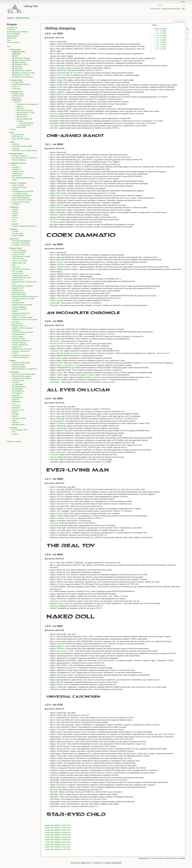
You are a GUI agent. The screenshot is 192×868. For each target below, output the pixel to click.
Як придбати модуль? (20, 156)
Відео (16, 56)
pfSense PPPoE (22, 117)
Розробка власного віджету (22, 378)
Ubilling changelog (22, 18)
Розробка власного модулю (22, 376)
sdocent (139, 445)
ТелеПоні (15, 231)
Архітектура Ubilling (19, 418)
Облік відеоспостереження (21, 241)
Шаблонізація (17, 176)
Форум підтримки (20, 62)
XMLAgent (16, 414)
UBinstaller (54, 128)
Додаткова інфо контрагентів (22, 349)
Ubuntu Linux (17, 88)
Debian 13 (16, 86)
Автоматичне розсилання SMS (23, 191)
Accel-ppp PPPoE (25, 125)
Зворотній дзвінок (18, 236)
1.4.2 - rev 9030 (161, 31)
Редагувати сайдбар (14, 441)
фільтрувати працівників (132, 90)
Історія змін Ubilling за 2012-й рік (58, 849)
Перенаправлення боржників (22, 305)
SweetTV (15, 216)
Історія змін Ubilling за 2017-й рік (58, 837)
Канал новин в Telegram (23, 60)
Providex (89, 116)
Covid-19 (15, 434)
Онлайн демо (12, 38)
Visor (58, 174)
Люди (9, 40)
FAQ (8, 46)
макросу (90, 663)
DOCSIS (13, 129)
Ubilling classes (19, 425)
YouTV (14, 220)
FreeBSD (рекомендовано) (21, 84)
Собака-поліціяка (18, 259)
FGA (14, 432)
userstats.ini (16, 167)
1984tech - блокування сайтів (22, 317)
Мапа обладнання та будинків (22, 286)
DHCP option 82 (18, 137)
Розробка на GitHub (21, 64)
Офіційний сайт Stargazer (23, 71)
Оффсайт (18, 54)
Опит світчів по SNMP (65, 651)
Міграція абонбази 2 (19, 367)
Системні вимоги (18, 82)
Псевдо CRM (17, 347)
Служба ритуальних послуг (22, 278)
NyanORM (16, 395)
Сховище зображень (19, 343)
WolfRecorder (133, 419)
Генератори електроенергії (21, 355)
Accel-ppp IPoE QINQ (26, 123)
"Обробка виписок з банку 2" (68, 267)
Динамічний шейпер (19, 294)
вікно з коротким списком (98, 377)
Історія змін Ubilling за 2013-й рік (58, 847)
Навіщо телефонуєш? (65, 365)
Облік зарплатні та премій (21, 257)
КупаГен (17, 102)
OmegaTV (16, 209)
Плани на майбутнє (14, 34)
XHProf (105, 644)
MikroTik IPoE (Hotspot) (24, 111)
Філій (156, 257)
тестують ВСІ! (164, 353)
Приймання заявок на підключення (24, 282)
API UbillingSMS (18, 385)
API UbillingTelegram (19, 387)
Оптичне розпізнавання (20, 357)
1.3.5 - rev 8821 (161, 47)
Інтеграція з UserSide (19, 309)
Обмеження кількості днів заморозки (25, 320)
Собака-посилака (18, 185)
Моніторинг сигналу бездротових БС (25, 151)
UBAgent (15, 311)
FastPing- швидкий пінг (20, 345)
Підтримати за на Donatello (24, 77)
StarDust (15, 416)
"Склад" (59, 262)
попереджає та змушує (86, 375)
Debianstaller (55, 303)
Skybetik (107, 300)
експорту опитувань (107, 334)
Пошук (184, 5)
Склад (59, 87)
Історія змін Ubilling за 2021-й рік (58, 828)
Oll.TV (14, 222)
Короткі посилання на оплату (22, 200)
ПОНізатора (152, 296)
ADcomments (55, 341)
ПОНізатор (16, 144)
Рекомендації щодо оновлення (18, 32)
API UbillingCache (18, 391)
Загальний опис (12, 28)
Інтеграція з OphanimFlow (21, 351)
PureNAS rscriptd (18, 96)
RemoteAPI (163, 97)
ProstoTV (15, 218)
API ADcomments (18, 381)
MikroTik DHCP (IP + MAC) (26, 113)
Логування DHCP (18, 135)
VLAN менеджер (63, 298)
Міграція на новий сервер (21, 363)
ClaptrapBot (16, 204)
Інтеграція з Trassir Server (21, 245)
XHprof (14, 420)
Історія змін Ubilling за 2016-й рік (58, 840)
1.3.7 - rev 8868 (161, 42)
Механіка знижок (18, 273)
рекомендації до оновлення (78, 715)
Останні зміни (155, 9)
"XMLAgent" (54, 126)
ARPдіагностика (18, 290)
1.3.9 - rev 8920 (161, 38)
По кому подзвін (18, 233)
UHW (14, 284)
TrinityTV (15, 214)
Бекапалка (16, 322)
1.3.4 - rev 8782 (161, 49)
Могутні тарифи (18, 336)
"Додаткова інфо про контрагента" (70, 73)
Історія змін (11, 30)
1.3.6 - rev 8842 (161, 44)
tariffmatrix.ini (17, 169)
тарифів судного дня (146, 641)
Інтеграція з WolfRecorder (21, 243)
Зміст (183, 9)
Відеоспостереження (65, 94)
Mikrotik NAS (16, 98)
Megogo (15, 211)
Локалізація (18, 69)
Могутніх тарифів (109, 193)
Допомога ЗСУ (20, 52)
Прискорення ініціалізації (21, 341)
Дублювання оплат (19, 292)
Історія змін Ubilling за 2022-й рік (58, 825)
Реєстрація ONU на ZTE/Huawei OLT (25, 158)
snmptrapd (16, 148)
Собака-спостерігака (19, 187)
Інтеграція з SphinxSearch (21, 269)
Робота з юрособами (65, 579)
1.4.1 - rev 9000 (161, 33)
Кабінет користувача (19, 250)
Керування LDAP (18, 288)
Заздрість (60, 646)
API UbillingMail (17, 389)
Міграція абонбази (18, 365)
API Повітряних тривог (20, 430)
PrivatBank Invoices (21, 194)
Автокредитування (19, 334)
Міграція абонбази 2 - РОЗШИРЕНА (25, 369)
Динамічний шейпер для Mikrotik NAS (25, 296)
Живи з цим (16, 267)
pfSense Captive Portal (24, 119)
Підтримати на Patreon (22, 75)
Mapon (59, 358)
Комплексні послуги (19, 315)
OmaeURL (16, 399)
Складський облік (18, 254)
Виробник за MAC (18, 303)
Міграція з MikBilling (19, 160)
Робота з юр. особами (20, 261)
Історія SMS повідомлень (21, 198)
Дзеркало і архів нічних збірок (25, 73)
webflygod (168, 641)
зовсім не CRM (101, 157)
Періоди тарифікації (19, 307)
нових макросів (88, 680)
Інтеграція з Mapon (19, 339)
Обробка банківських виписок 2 (23, 332)
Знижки (59, 732)
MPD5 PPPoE (21, 127)
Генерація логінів (18, 171)
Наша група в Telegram (22, 58)
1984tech (53, 300)
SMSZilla (15, 189)
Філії (14, 265)
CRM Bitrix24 (105, 409)
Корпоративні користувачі (21, 313)
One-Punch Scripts (18, 410)
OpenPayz (16, 422)
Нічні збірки (18, 66)
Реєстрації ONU (63, 504)
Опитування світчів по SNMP (22, 146)
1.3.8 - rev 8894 (161, 40)
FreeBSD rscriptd (18, 94)
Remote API (16, 408)
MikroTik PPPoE (22, 115)
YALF (14, 404)
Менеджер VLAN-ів (19, 326)
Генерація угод (17, 174)
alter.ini (15, 165)
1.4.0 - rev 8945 (161, 35)
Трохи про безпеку (13, 42)
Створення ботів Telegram (21, 202)
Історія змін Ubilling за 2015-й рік (58, 842)
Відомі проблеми (13, 36)
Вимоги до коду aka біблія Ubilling (24, 374)
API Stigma (16, 383)
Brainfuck (15, 412)
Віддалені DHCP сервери (21, 139)
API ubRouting (17, 393)
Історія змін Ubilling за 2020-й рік (58, 830)
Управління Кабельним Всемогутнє (24, 226)
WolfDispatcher (17, 397)
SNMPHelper (16, 402)
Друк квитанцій (17, 324)
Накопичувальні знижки (20, 276)
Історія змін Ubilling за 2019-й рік (58, 832)
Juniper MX (20, 108)
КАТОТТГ (15, 353)
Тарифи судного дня (19, 263)
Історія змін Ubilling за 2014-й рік (58, 844)
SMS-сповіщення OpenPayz (22, 196)
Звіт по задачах (18, 271)
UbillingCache (55, 380)
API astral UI (16, 406)
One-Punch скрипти (64, 75)
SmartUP (15, 224)
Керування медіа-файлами (171, 9)
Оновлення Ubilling (19, 252)
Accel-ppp (20, 121)
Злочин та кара (17, 280)
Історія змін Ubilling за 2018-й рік (58, 835)
